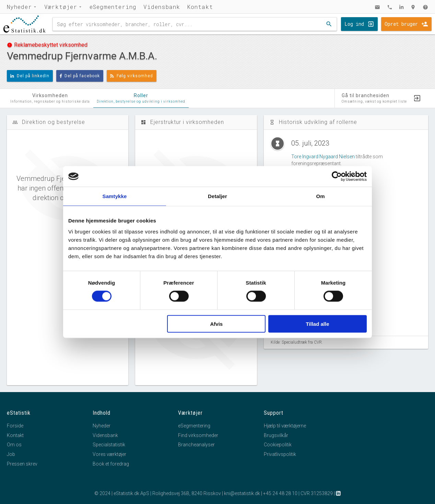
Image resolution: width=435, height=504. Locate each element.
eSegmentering (113, 7)
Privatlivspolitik (280, 454)
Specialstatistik (109, 445)
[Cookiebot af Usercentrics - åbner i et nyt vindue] (337, 176)
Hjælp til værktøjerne (285, 426)
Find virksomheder (198, 435)
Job (11, 454)
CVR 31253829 (317, 493)
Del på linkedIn (30, 76)
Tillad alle (317, 324)
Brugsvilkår (276, 435)
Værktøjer (61, 7)
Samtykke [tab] (115, 196)
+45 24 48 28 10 (280, 493)
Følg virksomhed (132, 76)
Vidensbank (162, 7)
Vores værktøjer (109, 454)
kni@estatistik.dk (242, 493)
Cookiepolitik (278, 445)
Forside (15, 426)
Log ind (354, 24)
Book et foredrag (111, 464)
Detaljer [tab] (217, 196)
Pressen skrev (22, 464)
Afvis (217, 324)
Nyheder (19, 7)
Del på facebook (80, 76)
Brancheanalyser (196, 445)
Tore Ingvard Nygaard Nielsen (323, 157)
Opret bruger (401, 24)
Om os (14, 445)
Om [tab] (320, 196)
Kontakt (200, 7)
